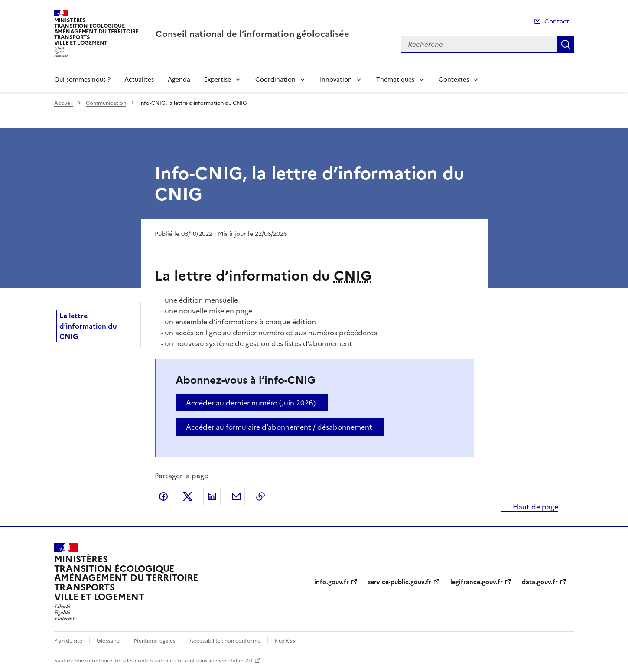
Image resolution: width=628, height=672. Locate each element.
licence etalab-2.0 (230, 661)
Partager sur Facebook (163, 496)
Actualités (139, 80)
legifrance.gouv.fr (477, 582)
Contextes (454, 80)
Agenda (179, 80)
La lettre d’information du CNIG (88, 326)
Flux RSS (285, 641)
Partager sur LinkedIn (212, 496)
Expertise (218, 80)
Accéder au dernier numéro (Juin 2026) (251, 403)
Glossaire (108, 641)
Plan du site (68, 641)
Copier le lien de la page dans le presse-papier (260, 496)
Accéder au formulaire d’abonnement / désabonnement (279, 427)
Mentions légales (155, 641)
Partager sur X (188, 496)
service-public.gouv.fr (400, 582)
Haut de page (535, 507)
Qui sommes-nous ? (82, 80)
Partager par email (236, 496)
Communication (106, 103)
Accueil (63, 103)
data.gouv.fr (540, 582)
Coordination (275, 80)
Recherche (566, 44)
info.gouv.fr (332, 582)
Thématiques (395, 80)
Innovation (336, 80)
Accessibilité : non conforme (225, 641)
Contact (557, 21)
